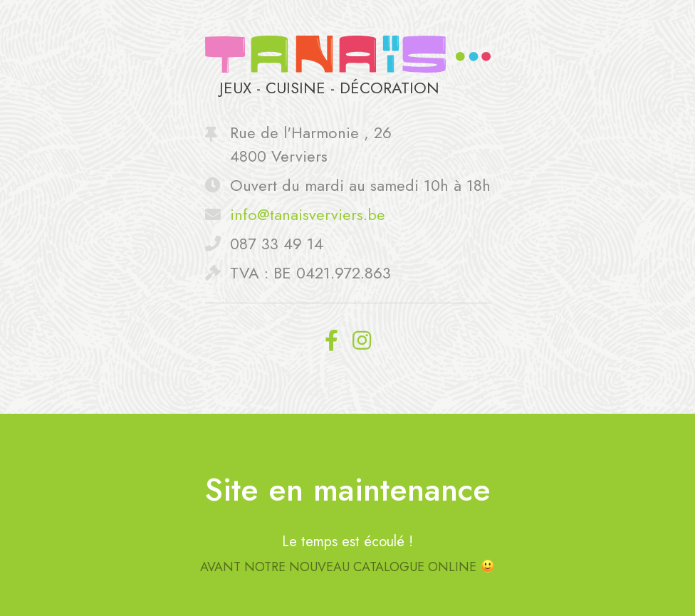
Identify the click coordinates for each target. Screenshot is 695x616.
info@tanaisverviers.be (308, 214)
